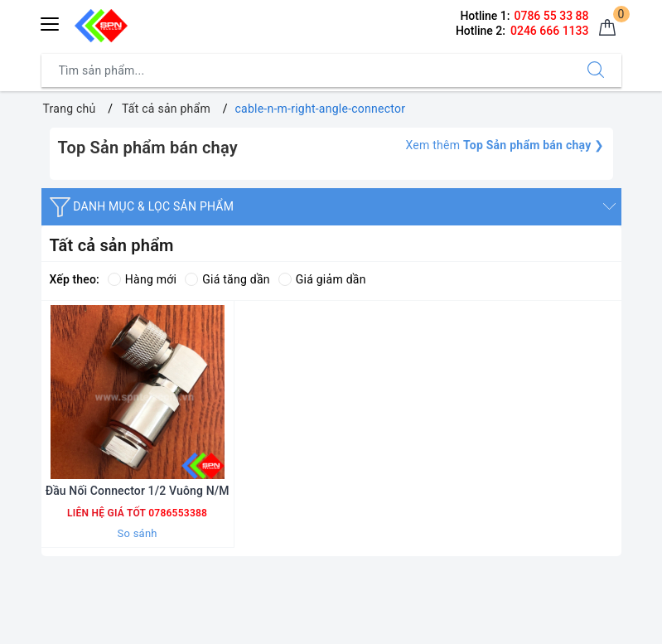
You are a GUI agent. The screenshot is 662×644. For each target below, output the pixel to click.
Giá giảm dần (322, 279)
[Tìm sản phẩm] (306, 70)
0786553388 (176, 513)
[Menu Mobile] (51, 22)
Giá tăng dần (227, 279)
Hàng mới (142, 279)
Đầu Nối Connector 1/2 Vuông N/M (138, 491)
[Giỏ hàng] (607, 28)
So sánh (138, 533)
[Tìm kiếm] (596, 70)
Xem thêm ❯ (505, 145)
